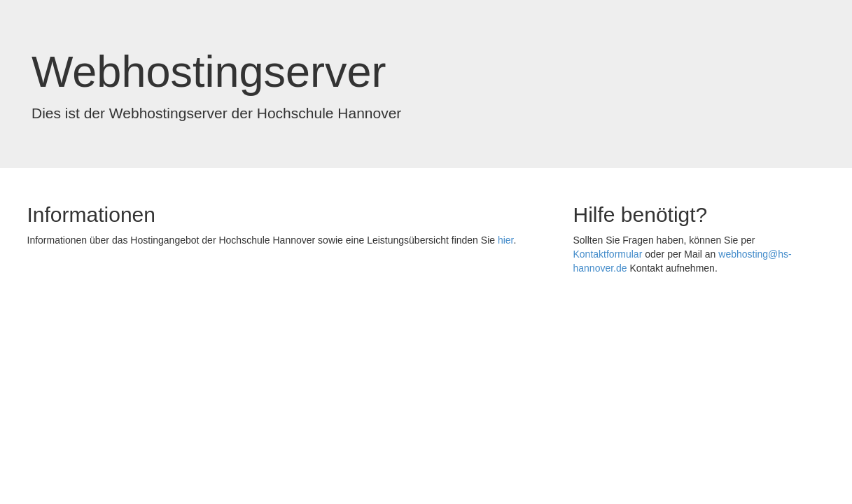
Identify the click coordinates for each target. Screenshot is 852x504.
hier (506, 240)
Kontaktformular (608, 254)
